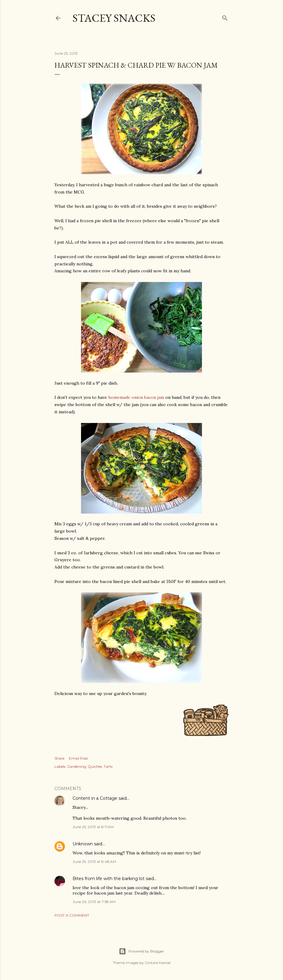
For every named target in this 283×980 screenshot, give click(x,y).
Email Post (78, 758)
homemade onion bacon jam (136, 397)
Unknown (83, 844)
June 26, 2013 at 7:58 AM (94, 902)
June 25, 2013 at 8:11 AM (93, 827)
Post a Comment (72, 915)
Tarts (108, 766)
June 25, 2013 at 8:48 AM (94, 862)
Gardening (76, 766)
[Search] (225, 17)
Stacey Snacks (114, 18)
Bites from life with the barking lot (109, 879)
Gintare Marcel (158, 963)
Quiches (95, 766)
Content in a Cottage (95, 798)
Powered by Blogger (141, 951)
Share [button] (59, 758)
